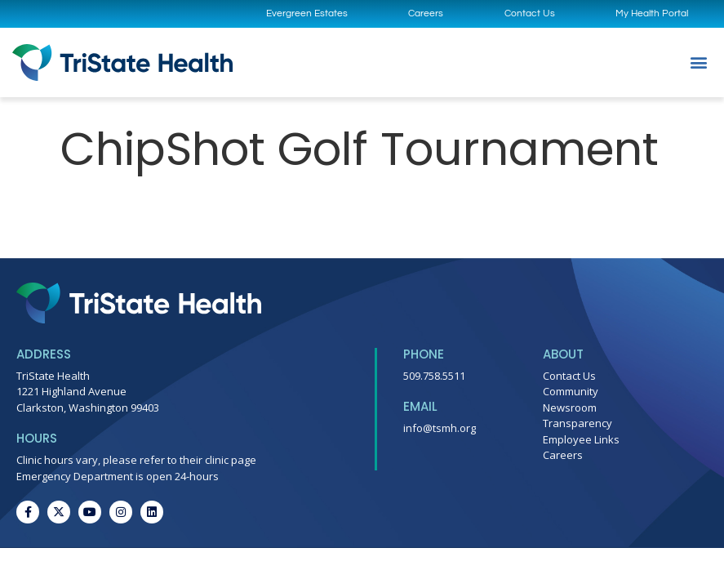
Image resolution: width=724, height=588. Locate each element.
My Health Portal (652, 13)
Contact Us (530, 13)
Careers (426, 13)
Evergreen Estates (307, 13)
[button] (698, 62)
